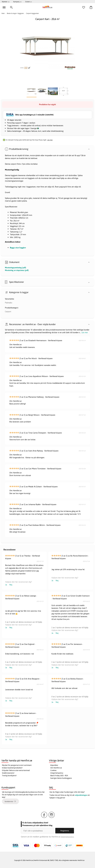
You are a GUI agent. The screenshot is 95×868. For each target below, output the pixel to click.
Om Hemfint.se (56, 768)
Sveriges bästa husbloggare (61, 778)
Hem (3, 13)
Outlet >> (29, 2)
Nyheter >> (6, 2)
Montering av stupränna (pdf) (17, 270)
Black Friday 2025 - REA (59, 776)
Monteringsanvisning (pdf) (16, 268)
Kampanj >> (17, 2)
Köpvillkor (54, 765)
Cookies (53, 770)
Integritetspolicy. (67, 837)
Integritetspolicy (57, 773)
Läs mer (85, 332)
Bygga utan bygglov (18, 248)
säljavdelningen (81, 795)
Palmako (9, 303)
